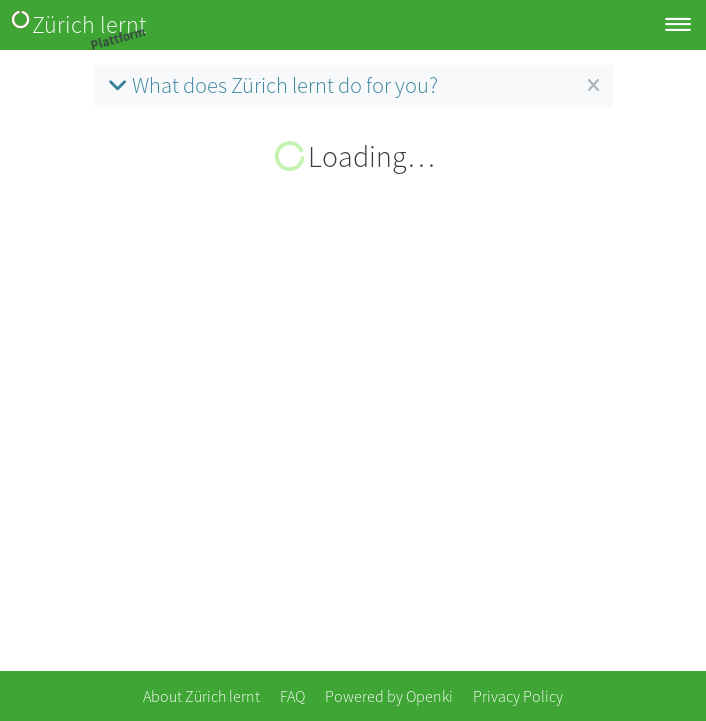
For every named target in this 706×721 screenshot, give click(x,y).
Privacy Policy (518, 696)
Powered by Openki (389, 696)
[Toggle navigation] (678, 25)
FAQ (292, 696)
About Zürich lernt (201, 696)
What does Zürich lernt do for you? (271, 85)
